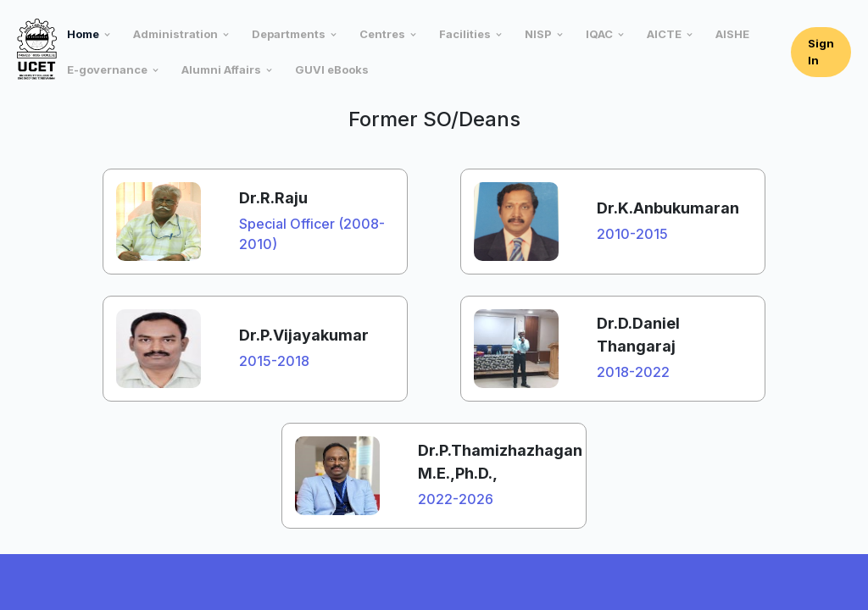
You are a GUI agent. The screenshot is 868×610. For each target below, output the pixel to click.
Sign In (821, 52)
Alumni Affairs (221, 69)
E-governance (107, 69)
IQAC (599, 34)
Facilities (465, 34)
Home (83, 34)
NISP (538, 34)
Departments (289, 34)
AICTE (664, 34)
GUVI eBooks (332, 69)
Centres (382, 34)
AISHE (732, 34)
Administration (175, 34)
